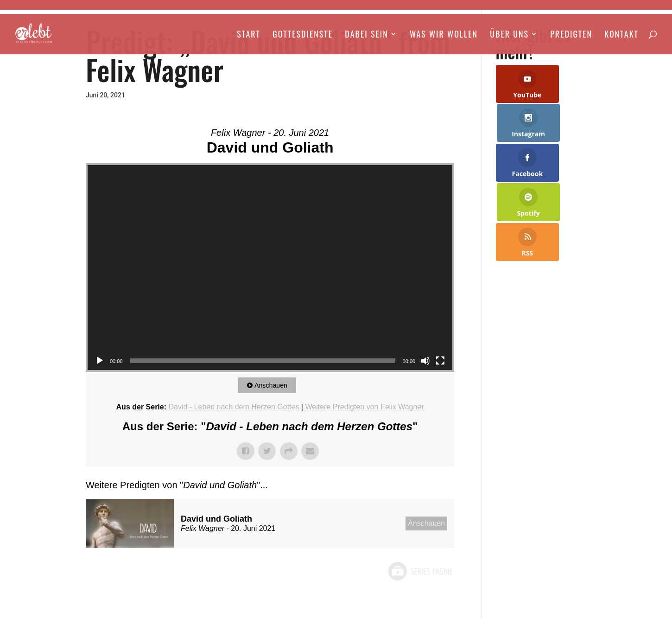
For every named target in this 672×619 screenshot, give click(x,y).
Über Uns (509, 36)
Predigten (571, 36)
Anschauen (273, 385)
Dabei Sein (366, 36)
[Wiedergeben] (100, 361)
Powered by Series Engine (420, 571)
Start (249, 36)
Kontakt (621, 36)
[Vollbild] (440, 361)
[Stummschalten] (425, 361)
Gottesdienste (303, 36)
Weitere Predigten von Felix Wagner (364, 407)
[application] (270, 268)
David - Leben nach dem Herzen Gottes (234, 407)
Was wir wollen (444, 36)
